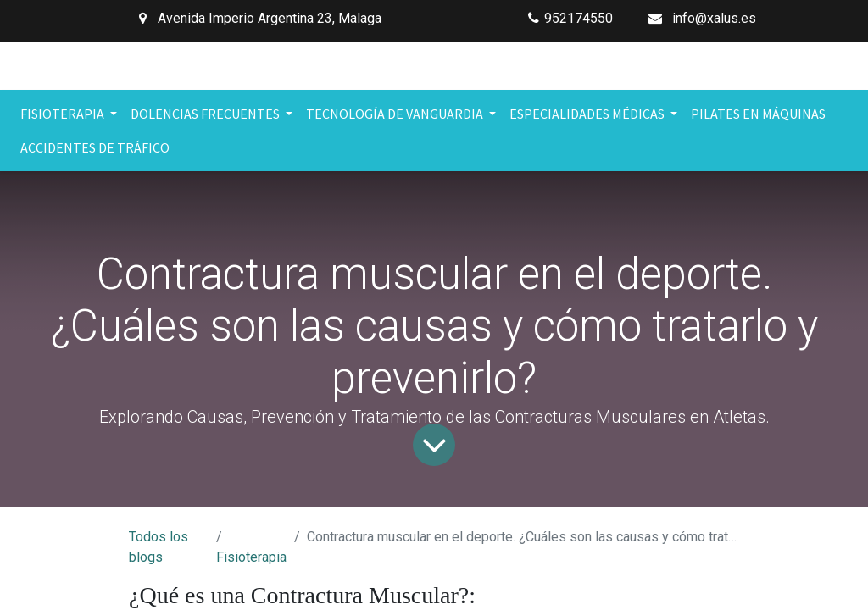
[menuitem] (758, 114)
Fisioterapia (251, 557)
